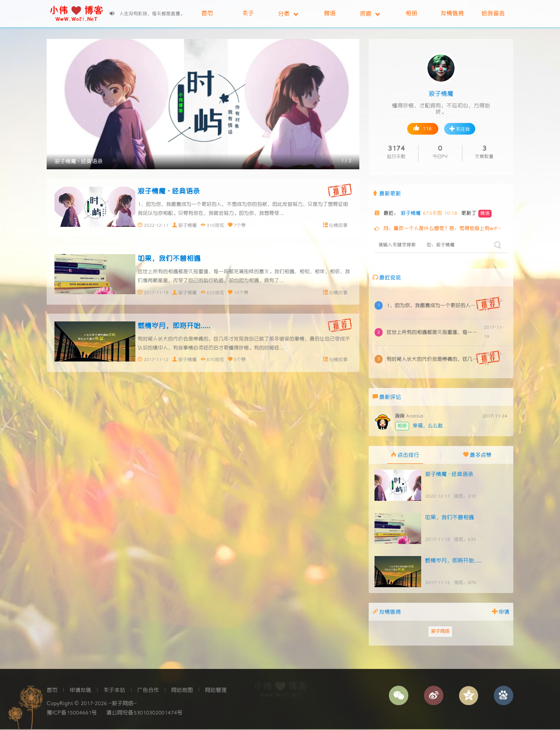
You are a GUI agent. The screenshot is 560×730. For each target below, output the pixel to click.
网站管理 (216, 691)
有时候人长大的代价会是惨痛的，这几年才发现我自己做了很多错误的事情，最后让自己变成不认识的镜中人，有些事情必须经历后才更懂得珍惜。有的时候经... (433, 359)
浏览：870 (465, 583)
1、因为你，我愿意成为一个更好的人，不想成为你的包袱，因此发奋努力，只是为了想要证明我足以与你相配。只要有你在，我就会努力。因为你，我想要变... (433, 306)
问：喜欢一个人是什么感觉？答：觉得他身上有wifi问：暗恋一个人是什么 (443, 229)
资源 (370, 14)
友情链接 (452, 13)
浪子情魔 (187, 225)
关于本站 (114, 691)
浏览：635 (465, 540)
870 (211, 361)
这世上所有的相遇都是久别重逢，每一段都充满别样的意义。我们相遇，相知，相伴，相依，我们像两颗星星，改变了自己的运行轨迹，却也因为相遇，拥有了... (433, 333)
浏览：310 (465, 497)
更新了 (476, 214)
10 (236, 293)
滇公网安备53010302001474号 (144, 714)
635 (211, 293)
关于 (248, 13)
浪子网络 (440, 632)
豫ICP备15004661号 (72, 714)
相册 (411, 13)
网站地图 (182, 691)
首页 (207, 13)
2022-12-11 (156, 225)
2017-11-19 (156, 293)
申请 (501, 612)
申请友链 (80, 691)
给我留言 (493, 13)
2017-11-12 (156, 361)
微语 (330, 13)
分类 (288, 14)
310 (211, 225)
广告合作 (148, 691)
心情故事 (338, 225)
